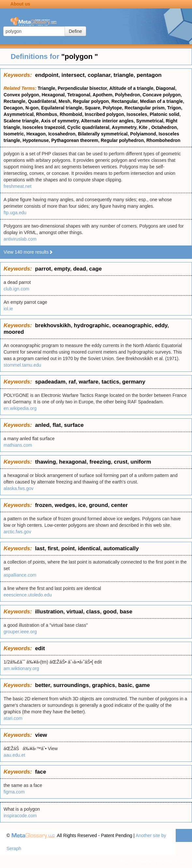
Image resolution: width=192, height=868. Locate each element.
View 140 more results (28, 252)
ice (82, 505)
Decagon (13, 108)
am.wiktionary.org (21, 668)
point (68, 548)
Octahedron (164, 127)
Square (92, 108)
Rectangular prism (145, 108)
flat (57, 425)
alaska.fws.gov (19, 488)
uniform (141, 462)
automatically (121, 548)
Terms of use (172, 861)
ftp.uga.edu (15, 213)
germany (134, 382)
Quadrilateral (42, 101)
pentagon (149, 75)
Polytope (112, 108)
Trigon (174, 108)
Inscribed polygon (104, 114)
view (41, 735)
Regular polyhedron (122, 140)
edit (40, 648)
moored (14, 332)
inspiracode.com (20, 816)
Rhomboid (71, 114)
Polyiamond (143, 134)
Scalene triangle (21, 121)
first (53, 548)
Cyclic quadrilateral (88, 127)
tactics (111, 382)
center (119, 505)
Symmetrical (149, 121)
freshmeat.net (18, 186)
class (93, 612)
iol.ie (8, 309)
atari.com (13, 718)
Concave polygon (162, 95)
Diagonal (165, 88)
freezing (100, 462)
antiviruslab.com (20, 239)
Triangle (47, 88)
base (126, 612)
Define (75, 31)
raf (72, 382)
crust (121, 462)
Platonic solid (164, 114)
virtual (75, 612)
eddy (161, 325)
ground (99, 505)
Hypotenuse (36, 140)
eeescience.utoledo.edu (28, 595)
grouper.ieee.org (20, 632)
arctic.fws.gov (17, 532)
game (142, 685)
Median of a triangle (162, 101)
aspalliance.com (20, 575)
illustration (49, 612)
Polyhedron (128, 95)
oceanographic (132, 325)
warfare (89, 382)
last (40, 548)
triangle (123, 75)
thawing (45, 462)
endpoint (47, 75)
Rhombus (47, 114)
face (40, 772)
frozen (43, 505)
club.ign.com (16, 289)
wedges (65, 505)
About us (20, 4)
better (42, 685)
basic (125, 685)
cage (95, 269)
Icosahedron (62, 134)
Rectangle (15, 101)
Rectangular (125, 101)
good (110, 612)
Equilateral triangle (62, 108)
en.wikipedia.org (20, 408)
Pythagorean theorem (75, 140)
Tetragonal (79, 95)
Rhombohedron (163, 140)
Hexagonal (53, 95)
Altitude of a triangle (131, 88)
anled (42, 425)
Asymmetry (124, 127)
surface (74, 425)
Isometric (14, 134)
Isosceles (137, 114)
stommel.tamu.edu (22, 365)
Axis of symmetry (60, 121)
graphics (103, 685)
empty (62, 269)
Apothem (103, 95)
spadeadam (50, 382)
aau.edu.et (14, 755)
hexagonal (73, 462)
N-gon (32, 108)
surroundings (71, 685)
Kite (144, 127)
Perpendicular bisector (82, 88)
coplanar (99, 75)
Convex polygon (21, 95)
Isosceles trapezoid (44, 127)
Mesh (65, 101)
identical (89, 548)
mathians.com (18, 445)
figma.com (14, 792)
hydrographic (91, 325)
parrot (43, 269)
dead (80, 269)
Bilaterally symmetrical (103, 134)
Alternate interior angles (107, 121)
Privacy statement (137, 861)
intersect (73, 75)
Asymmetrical (19, 114)
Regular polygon (91, 101)
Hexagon (36, 134)
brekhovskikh (53, 325)
